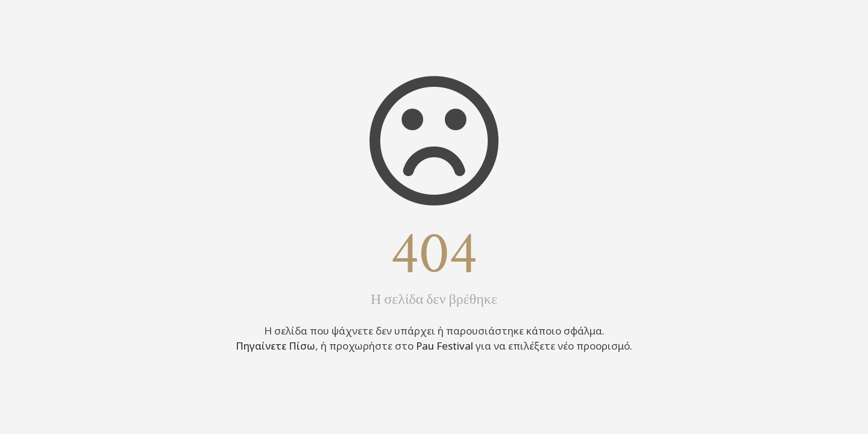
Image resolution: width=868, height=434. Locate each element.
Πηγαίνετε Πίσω (275, 346)
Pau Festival (445, 346)
